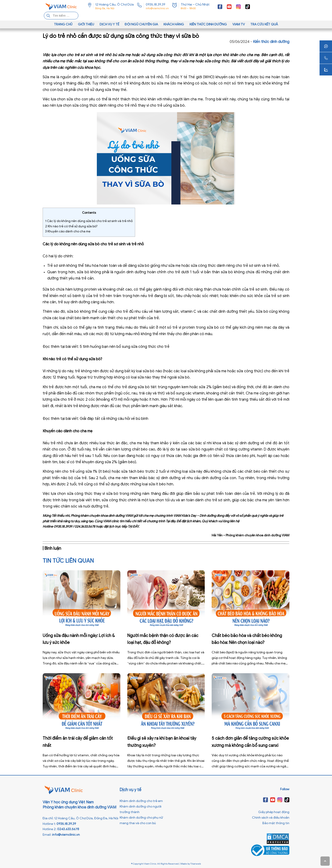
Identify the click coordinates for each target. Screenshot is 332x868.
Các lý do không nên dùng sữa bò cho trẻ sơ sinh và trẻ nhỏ (89, 221)
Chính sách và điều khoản (271, 818)
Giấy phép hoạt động (274, 812)
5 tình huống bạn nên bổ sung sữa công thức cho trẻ (125, 347)
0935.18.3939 (63, 527)
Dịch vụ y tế (109, 24)
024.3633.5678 (85, 527)
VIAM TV (239, 24)
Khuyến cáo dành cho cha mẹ (68, 231)
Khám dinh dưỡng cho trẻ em (141, 801)
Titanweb (196, 864)
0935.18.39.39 (156, 5)
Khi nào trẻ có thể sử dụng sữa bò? (71, 226)
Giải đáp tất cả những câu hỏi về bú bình (114, 419)
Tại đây (170, 521)
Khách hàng (174, 24)
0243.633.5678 (68, 829)
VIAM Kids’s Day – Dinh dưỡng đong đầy (202, 516)
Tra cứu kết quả (264, 24)
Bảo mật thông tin (276, 823)
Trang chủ (63, 24)
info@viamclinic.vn (157, 8)
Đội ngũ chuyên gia (141, 24)
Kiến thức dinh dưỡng (208, 24)
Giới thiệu (86, 24)
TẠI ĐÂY (133, 527)
